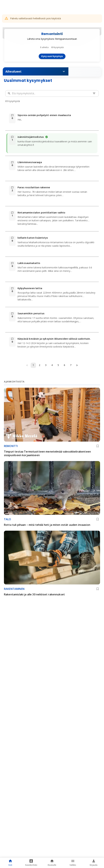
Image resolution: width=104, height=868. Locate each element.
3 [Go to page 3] (46, 365)
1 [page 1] (33, 365)
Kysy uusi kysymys (52, 56)
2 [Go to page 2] (40, 365)
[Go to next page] (77, 365)
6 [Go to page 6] (64, 365)
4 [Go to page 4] (52, 365)
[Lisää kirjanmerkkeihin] (98, 446)
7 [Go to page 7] (71, 365)
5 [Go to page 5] (58, 365)
